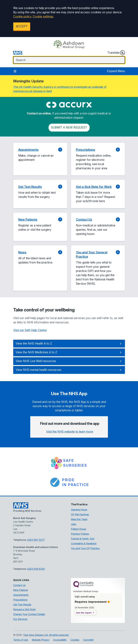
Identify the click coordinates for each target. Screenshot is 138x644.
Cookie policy (22, 17)
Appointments (21, 595)
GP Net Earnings (80, 514)
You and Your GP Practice (86, 548)
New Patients (21, 590)
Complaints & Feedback (84, 543)
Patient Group (78, 529)
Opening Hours (79, 510)
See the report (84, 613)
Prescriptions (20, 600)
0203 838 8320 (36, 569)
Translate (116, 53)
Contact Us (19, 585)
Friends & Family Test (83, 539)
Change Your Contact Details (29, 614)
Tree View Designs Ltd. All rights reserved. (46, 635)
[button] (40, 159)
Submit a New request (69, 128)
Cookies (75, 640)
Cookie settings (43, 17)
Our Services (20, 619)
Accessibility (60, 640)
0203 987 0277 (36, 540)
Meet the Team (79, 519)
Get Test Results (22, 605)
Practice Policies (80, 534)
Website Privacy (41, 640)
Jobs (74, 524)
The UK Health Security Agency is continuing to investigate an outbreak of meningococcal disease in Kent (60, 89)
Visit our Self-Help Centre (30, 330)
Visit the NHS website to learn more (70, 432)
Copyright (88, 640)
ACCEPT (22, 26)
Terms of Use (21, 640)
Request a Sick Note (24, 609)
